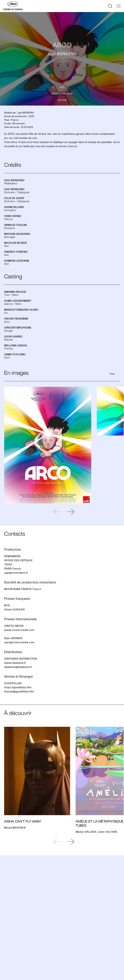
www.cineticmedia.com (19, 630)
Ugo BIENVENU (14, 180)
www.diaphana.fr (15, 663)
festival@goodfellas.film (19, 692)
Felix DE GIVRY (14, 198)
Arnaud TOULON (15, 225)
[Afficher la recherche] (110, 6)
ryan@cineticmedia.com (19, 642)
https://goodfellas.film (18, 687)
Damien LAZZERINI (17, 261)
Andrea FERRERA (16, 252)
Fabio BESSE (13, 216)
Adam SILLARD (14, 207)
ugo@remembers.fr (16, 573)
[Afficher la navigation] (118, 6)
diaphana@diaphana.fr (18, 667)
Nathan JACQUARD (17, 234)
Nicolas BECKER (15, 243)
